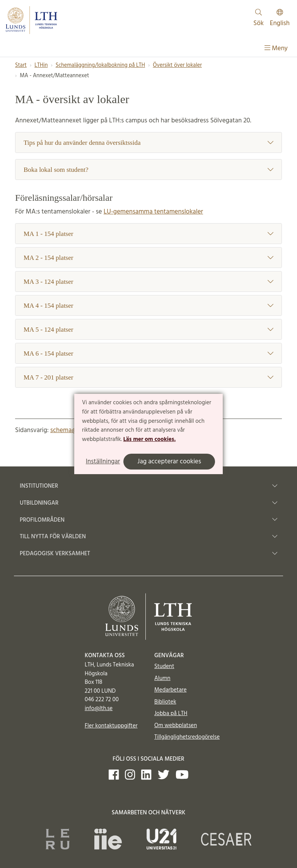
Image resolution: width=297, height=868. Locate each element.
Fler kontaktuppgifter (111, 726)
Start (21, 65)
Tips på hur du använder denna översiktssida (148, 143)
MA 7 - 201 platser (148, 377)
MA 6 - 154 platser (148, 353)
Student (164, 666)
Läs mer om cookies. (149, 439)
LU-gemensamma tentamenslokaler (153, 212)
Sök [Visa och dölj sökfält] (259, 19)
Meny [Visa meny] (276, 48)
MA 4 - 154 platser (148, 306)
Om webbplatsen (176, 726)
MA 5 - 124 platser (148, 330)
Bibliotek (165, 702)
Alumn (162, 678)
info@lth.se (99, 709)
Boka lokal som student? (148, 170)
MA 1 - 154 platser (148, 234)
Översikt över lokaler (177, 65)
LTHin (41, 65)
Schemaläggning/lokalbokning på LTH (100, 65)
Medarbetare (170, 690)
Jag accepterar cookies (169, 462)
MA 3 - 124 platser (148, 282)
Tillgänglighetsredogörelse (187, 737)
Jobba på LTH (171, 714)
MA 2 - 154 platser (148, 258)
